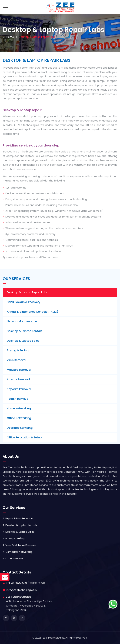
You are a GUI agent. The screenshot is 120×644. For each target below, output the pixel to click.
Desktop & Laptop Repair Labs (27, 292)
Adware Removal (18, 379)
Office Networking (19, 418)
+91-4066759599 (16, 583)
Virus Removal (17, 360)
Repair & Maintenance (19, 518)
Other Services (14, 559)
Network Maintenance (22, 321)
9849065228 (37, 583)
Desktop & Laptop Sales (23, 341)
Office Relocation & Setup (24, 437)
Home (8, 37)
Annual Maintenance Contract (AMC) (33, 312)
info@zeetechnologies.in (22, 590)
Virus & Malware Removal (21, 545)
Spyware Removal (19, 389)
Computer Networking (19, 552)
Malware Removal (19, 370)
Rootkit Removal (18, 399)
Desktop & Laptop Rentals (25, 331)
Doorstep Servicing (20, 428)
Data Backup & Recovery (24, 302)
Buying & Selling (18, 350)
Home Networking (19, 408)
